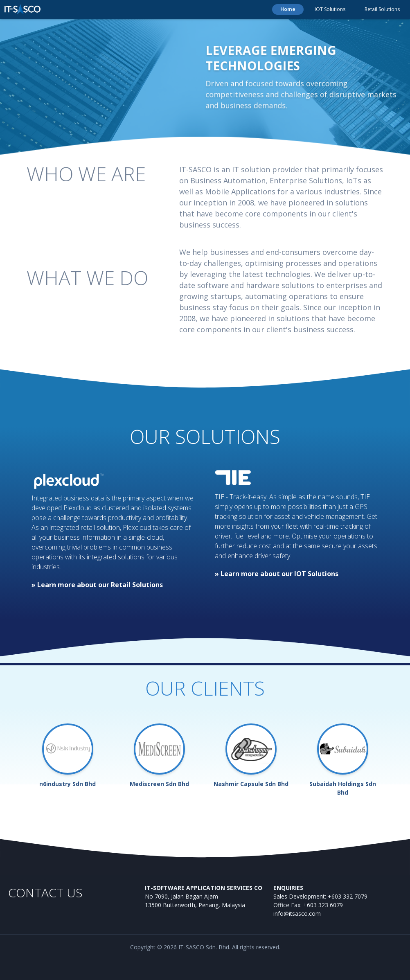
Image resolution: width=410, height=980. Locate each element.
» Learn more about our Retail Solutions (97, 585)
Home (288, 9)
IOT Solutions (330, 9)
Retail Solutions (382, 9)
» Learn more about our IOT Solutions (277, 574)
